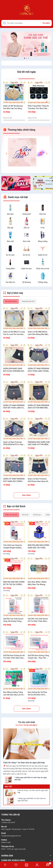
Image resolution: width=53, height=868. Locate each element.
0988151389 (6, 842)
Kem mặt (26, 241)
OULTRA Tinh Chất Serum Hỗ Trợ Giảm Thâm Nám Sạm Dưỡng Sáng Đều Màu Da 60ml (38, 620)
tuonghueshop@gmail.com (11, 836)
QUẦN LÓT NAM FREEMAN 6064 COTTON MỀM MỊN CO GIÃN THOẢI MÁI (38, 407)
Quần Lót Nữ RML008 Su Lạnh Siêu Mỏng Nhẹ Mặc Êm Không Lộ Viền (38, 333)
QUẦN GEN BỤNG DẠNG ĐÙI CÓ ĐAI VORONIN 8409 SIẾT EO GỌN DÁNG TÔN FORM (14, 370)
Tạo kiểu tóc (10, 282)
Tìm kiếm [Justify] (46, 23)
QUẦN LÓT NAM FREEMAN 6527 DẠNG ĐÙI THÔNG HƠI (14, 480)
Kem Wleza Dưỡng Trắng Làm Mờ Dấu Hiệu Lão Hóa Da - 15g (14, 694)
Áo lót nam (10, 255)
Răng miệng (43, 241)
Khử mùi (43, 214)
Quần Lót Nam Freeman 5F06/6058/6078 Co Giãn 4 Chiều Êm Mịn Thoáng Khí (14, 443)
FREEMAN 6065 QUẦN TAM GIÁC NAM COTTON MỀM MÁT (39, 443)
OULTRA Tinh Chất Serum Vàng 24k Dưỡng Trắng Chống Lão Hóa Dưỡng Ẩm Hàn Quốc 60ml (14, 620)
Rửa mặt (10, 241)
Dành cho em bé (43, 269)
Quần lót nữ (43, 255)
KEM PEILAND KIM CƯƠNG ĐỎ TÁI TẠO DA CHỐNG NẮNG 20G (14, 583)
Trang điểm (10, 269)
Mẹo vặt (8, 787)
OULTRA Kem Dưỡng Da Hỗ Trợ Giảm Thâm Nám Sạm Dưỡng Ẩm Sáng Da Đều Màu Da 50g (14, 657)
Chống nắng (43, 282)
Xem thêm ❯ (26, 725)
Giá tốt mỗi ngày (26, 72)
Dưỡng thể (27, 214)
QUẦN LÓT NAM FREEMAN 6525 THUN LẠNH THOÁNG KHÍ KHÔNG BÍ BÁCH (39, 370)
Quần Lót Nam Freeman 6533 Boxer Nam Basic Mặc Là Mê (39, 480)
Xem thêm (27, 495)
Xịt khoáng (26, 282)
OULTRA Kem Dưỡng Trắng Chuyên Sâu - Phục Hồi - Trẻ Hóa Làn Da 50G (38, 657)
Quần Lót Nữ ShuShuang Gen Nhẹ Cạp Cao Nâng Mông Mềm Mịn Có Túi (13, 107)
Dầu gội (10, 228)
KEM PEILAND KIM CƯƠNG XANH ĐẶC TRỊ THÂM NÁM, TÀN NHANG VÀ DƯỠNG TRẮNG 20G (39, 547)
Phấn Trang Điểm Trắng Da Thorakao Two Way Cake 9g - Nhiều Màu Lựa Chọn (39, 107)
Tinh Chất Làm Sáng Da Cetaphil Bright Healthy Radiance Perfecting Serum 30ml (14, 547)
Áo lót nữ (26, 255)
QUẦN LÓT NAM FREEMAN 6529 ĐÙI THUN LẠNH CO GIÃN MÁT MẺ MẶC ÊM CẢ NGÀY (14, 407)
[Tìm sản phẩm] (26, 23)
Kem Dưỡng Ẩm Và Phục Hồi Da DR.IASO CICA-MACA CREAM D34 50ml (38, 694)
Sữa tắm (10, 214)
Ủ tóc (43, 228)
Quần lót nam (26, 269)
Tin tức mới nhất (27, 722)
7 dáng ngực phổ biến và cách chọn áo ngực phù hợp (32, 799)
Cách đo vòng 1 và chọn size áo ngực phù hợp (33, 791)
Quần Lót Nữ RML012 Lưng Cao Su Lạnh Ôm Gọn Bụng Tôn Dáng (14, 333)
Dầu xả (27, 228)
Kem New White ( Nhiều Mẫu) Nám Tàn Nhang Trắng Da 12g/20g (37, 583)
